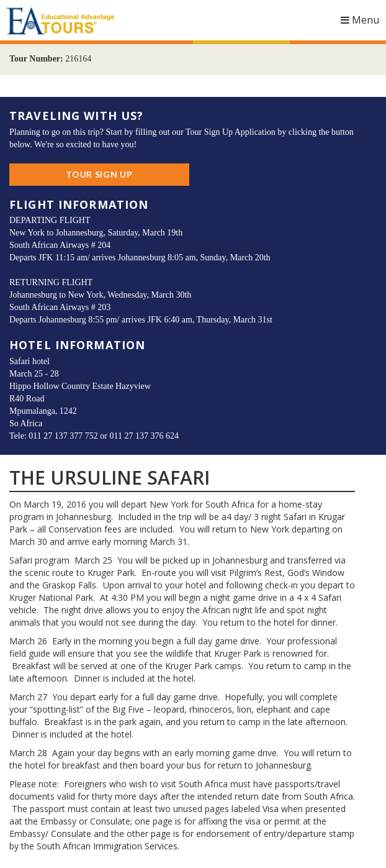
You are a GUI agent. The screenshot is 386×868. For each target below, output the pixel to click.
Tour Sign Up (99, 174)
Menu (363, 23)
